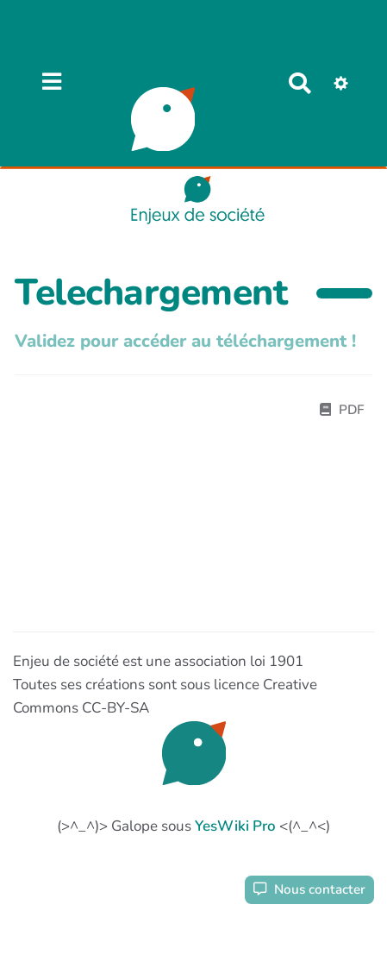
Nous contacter (309, 889)
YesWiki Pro (235, 826)
